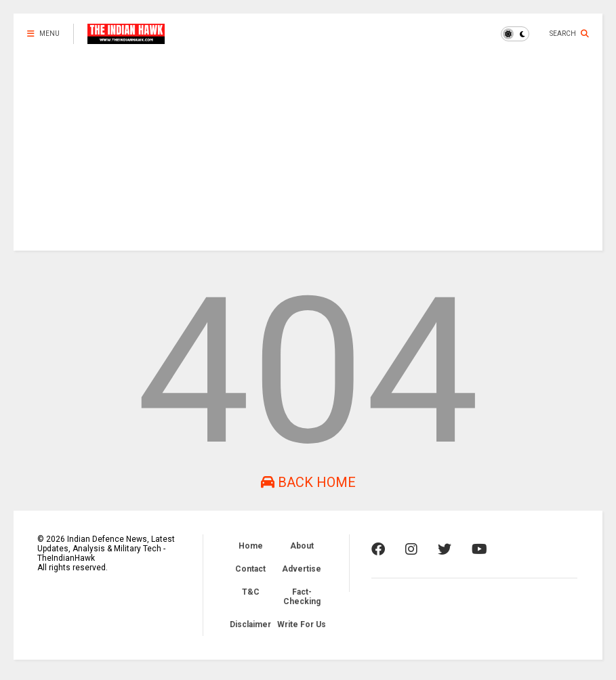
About (302, 546)
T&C (251, 592)
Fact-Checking (302, 597)
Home (251, 546)
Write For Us (302, 624)
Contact (250, 569)
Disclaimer (250, 624)
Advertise (302, 569)
